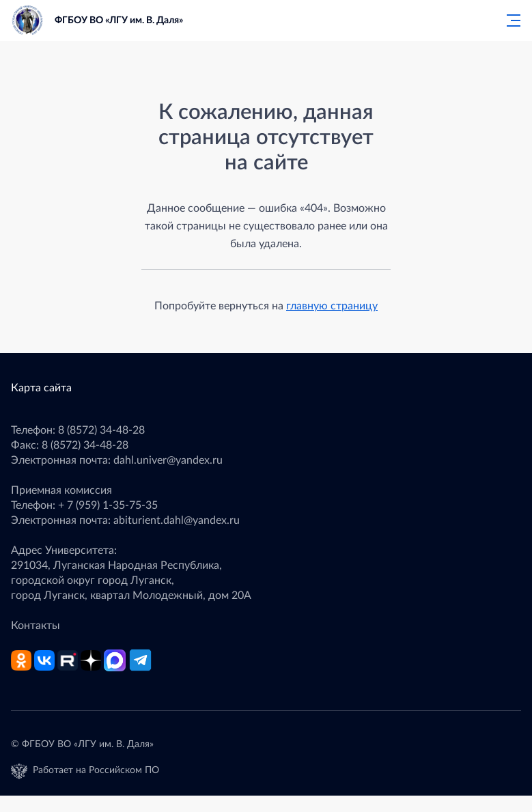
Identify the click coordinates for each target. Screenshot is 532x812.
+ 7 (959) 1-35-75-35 (108, 505)
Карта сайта (41, 388)
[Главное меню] (509, 20)
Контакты (36, 626)
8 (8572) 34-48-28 (101, 430)
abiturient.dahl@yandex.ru (177, 520)
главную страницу (332, 306)
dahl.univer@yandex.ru (168, 460)
